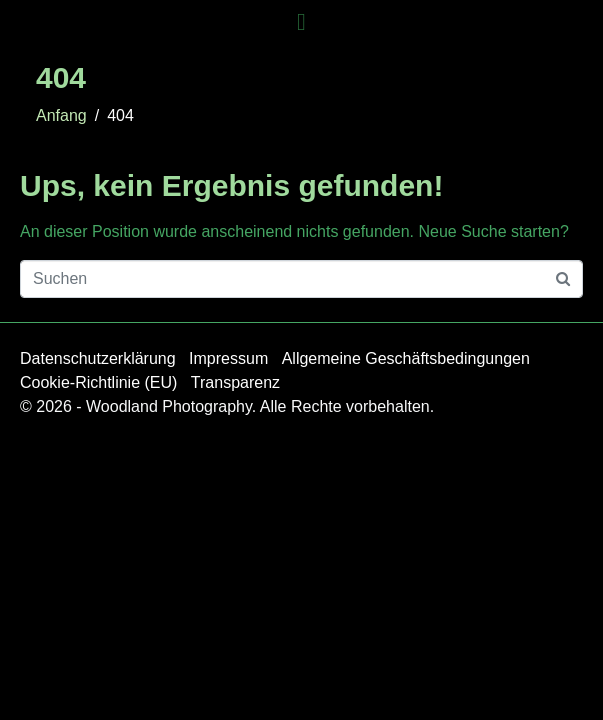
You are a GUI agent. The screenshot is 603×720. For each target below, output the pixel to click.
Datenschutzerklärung (98, 358)
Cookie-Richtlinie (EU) (98, 382)
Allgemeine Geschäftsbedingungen (406, 358)
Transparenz (235, 382)
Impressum (228, 358)
